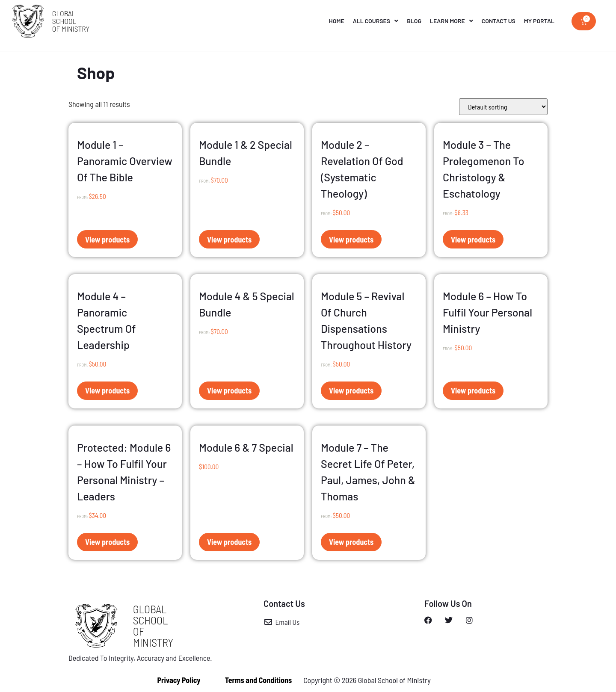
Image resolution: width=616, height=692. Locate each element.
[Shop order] (503, 107)
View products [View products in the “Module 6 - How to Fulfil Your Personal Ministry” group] (473, 390)
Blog (414, 21)
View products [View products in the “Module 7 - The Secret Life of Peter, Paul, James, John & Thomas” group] (351, 542)
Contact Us (499, 21)
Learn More (452, 21)
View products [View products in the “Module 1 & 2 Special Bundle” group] (229, 240)
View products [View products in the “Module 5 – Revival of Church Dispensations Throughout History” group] (351, 390)
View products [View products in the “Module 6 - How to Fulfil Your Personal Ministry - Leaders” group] (107, 542)
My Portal (539, 21)
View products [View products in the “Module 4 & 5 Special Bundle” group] (229, 390)
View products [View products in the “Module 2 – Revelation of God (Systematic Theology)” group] (351, 240)
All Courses (376, 21)
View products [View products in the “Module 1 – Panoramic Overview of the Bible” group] (107, 240)
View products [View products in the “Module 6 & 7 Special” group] (229, 542)
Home (337, 21)
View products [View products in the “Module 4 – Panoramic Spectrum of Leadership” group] (107, 390)
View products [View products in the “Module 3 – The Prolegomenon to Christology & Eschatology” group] (473, 240)
